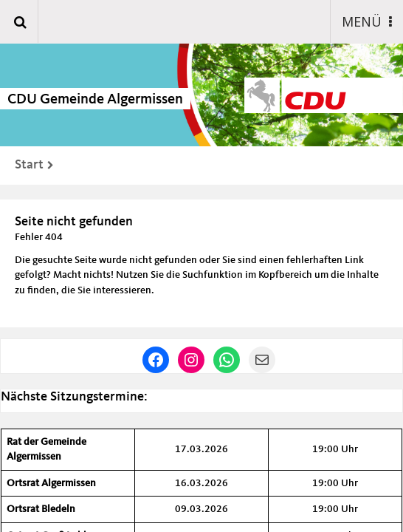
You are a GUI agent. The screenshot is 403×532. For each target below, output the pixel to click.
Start (29, 165)
